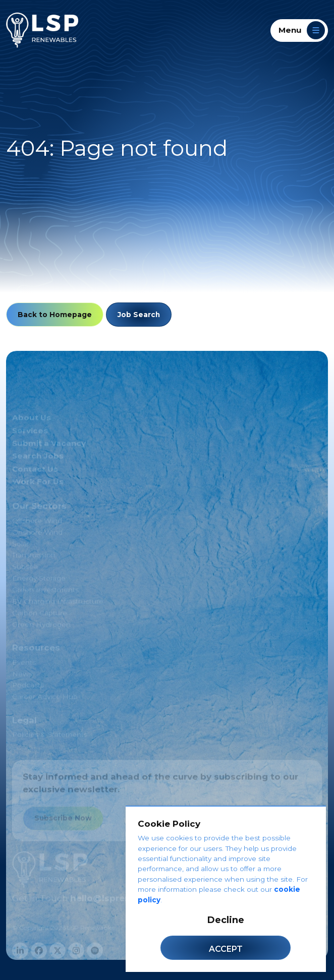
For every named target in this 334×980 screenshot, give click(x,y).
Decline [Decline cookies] (226, 920)
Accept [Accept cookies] (226, 949)
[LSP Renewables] (42, 30)
